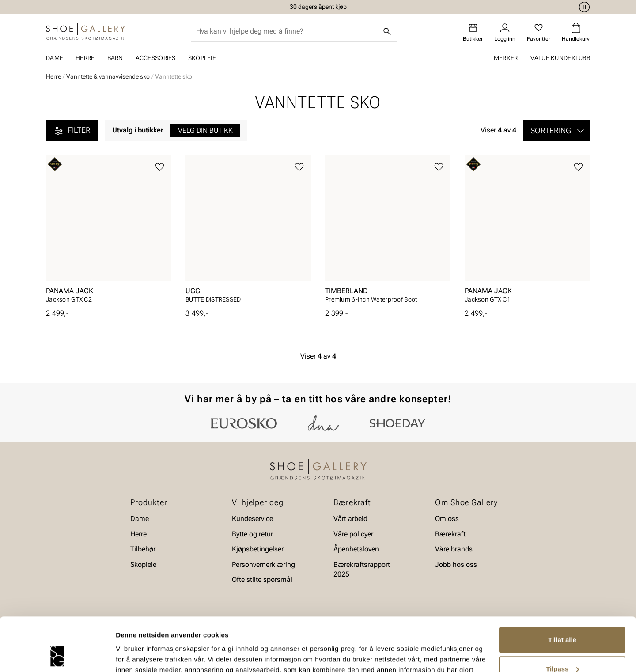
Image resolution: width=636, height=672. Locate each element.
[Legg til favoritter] (160, 167)
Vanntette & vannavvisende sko (108, 76)
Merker (506, 58)
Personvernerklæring (263, 564)
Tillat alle (562, 590)
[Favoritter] (539, 32)
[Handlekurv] (576, 32)
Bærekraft (450, 534)
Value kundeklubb (560, 58)
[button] (557, 131)
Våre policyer (353, 534)
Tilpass (562, 618)
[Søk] (387, 31)
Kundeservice (252, 519)
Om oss (447, 519)
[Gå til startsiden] (85, 31)
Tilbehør (143, 549)
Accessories (156, 58)
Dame (55, 58)
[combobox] (287, 31)
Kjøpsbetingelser (258, 549)
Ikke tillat (562, 647)
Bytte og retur (252, 534)
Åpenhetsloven (356, 549)
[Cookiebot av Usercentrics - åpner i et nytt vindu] (57, 655)
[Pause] (583, 7)
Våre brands (454, 549)
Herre (85, 58)
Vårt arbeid (350, 519)
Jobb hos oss (456, 564)
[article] (109, 232)
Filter (72, 131)
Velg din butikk (205, 130)
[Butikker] (473, 32)
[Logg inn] (505, 32)
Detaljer (128, 655)
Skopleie (202, 58)
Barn (115, 58)
